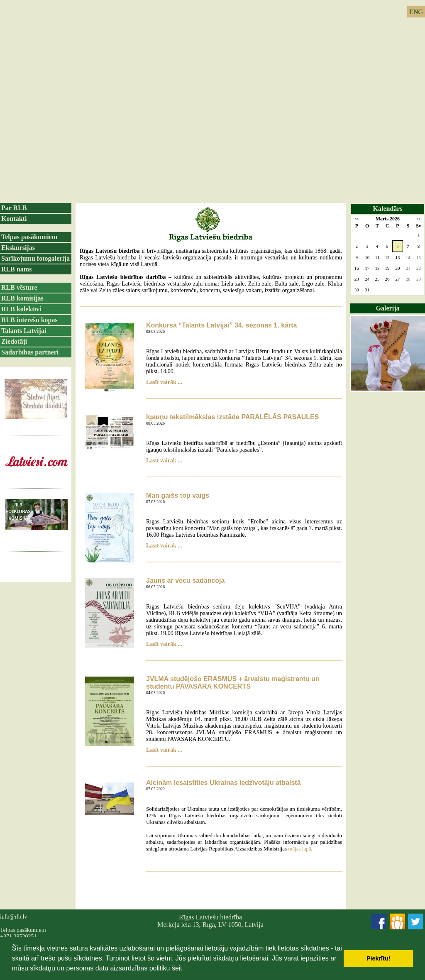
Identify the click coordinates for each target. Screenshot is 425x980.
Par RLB (14, 208)
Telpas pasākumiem (29, 237)
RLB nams (16, 269)
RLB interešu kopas (29, 320)
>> (419, 219)
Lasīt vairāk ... (164, 382)
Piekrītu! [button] (379, 958)
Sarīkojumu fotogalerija (35, 258)
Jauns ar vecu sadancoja (185, 580)
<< (357, 219)
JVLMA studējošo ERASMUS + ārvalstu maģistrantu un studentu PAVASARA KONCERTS (233, 683)
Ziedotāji (14, 341)
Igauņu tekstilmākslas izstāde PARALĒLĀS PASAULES (232, 417)
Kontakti (14, 219)
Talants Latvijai (24, 331)
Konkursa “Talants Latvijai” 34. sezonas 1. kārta (221, 325)
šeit (177, 968)
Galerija (388, 308)
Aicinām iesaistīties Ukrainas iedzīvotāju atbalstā (223, 783)
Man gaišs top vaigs (178, 495)
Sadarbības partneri (30, 352)
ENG (416, 12)
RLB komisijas (22, 298)
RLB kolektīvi (21, 309)
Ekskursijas (18, 248)
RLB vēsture (19, 287)
